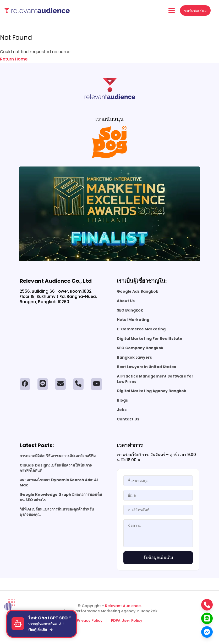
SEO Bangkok (130, 310)
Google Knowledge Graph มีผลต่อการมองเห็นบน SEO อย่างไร (61, 497)
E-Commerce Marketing (141, 329)
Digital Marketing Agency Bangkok (152, 391)
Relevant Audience (123, 606)
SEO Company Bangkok (140, 348)
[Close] (70, 617)
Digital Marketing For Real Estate (150, 338)
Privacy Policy (90, 620)
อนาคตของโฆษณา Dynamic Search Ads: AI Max (59, 482)
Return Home (14, 59)
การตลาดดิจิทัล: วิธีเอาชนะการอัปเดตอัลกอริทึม (58, 456)
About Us (126, 301)
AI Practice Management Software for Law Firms (155, 379)
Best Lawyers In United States (146, 367)
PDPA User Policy (127, 620)
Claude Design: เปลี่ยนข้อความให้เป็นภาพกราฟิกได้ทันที (56, 468)
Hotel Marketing (133, 320)
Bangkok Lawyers (134, 357)
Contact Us (128, 419)
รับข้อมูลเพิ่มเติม (158, 557)
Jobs (122, 410)
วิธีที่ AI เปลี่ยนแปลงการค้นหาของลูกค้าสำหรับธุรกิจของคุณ (57, 512)
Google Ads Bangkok (138, 291)
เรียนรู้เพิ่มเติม (41, 630)
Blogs (122, 400)
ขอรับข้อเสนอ (195, 10)
